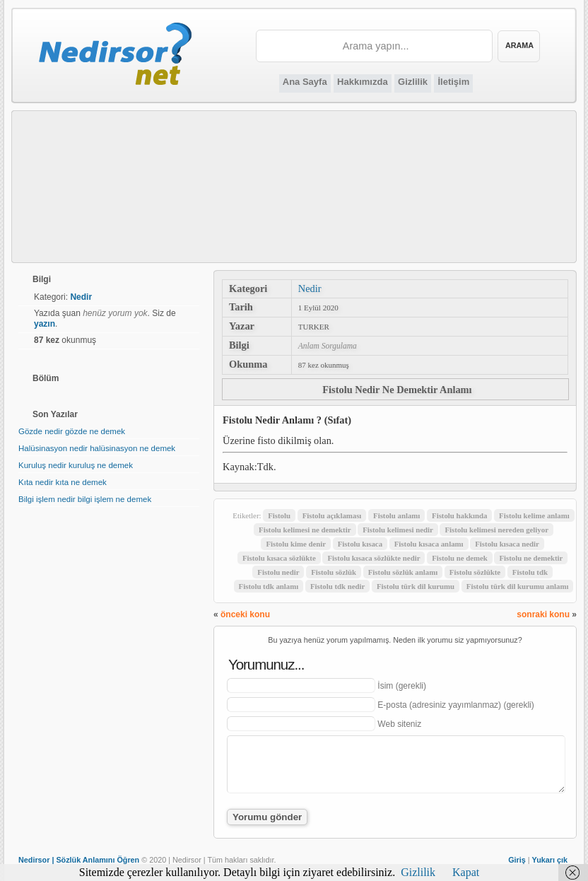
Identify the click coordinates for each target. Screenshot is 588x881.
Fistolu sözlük (334, 572)
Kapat (466, 872)
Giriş (517, 860)
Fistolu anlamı (396, 515)
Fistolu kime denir (296, 544)
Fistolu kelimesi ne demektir (305, 530)
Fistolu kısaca (360, 544)
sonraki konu (543, 614)
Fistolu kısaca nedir (507, 544)
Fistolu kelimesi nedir (398, 530)
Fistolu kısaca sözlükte (279, 558)
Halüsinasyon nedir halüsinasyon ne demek (97, 448)
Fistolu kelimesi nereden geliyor (496, 530)
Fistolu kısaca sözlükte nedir (374, 558)
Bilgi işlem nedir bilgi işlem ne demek (85, 499)
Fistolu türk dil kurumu (416, 586)
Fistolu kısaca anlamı (429, 544)
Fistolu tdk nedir (337, 586)
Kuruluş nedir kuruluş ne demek (76, 465)
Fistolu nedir (278, 572)
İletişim (453, 82)
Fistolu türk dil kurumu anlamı (518, 586)
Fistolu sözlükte (475, 572)
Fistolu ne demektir (531, 558)
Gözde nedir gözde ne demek (72, 431)
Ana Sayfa (305, 82)
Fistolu (279, 515)
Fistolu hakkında (459, 515)
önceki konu (245, 614)
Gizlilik (413, 82)
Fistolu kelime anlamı (534, 515)
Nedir (310, 288)
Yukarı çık (550, 860)
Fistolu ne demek (460, 558)
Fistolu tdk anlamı (269, 586)
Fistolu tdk (530, 572)
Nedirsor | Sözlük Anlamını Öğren (79, 860)
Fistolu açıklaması (332, 515)
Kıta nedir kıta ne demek (63, 482)
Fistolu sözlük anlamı (403, 572)
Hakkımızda (363, 82)
